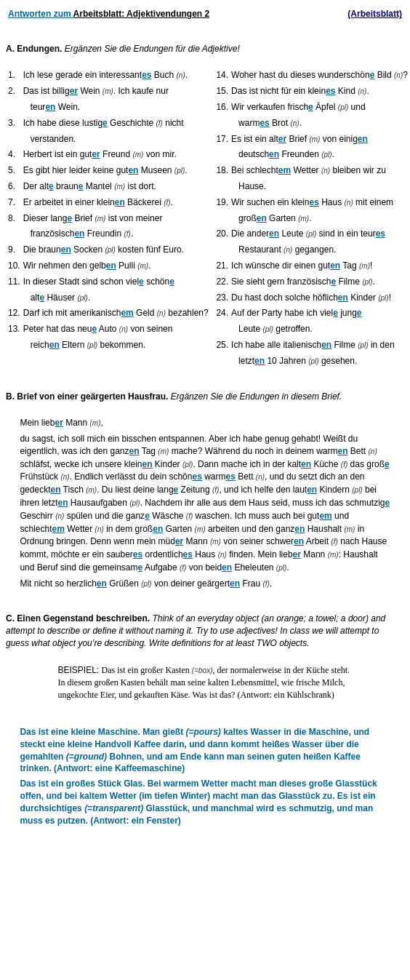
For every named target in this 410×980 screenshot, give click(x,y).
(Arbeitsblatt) (375, 14)
